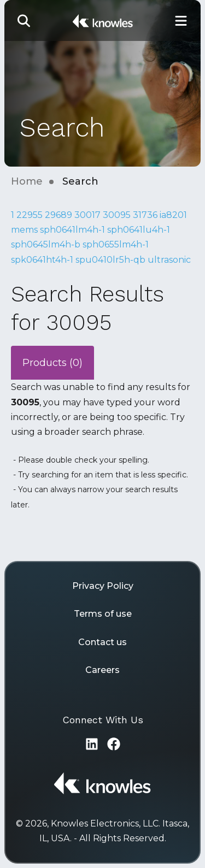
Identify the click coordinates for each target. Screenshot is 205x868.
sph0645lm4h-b (46, 244)
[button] (24, 20)
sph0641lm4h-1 (72, 230)
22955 (30, 215)
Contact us (102, 642)
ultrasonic (169, 260)
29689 (58, 215)
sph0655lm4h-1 (116, 244)
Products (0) (52, 363)
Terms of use (103, 614)
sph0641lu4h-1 (139, 230)
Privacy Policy (103, 586)
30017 (87, 215)
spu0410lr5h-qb (110, 260)
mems (24, 230)
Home (27, 181)
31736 (145, 215)
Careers (102, 670)
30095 (117, 215)
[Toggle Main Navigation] (181, 20)
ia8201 (173, 215)
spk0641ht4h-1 (42, 260)
